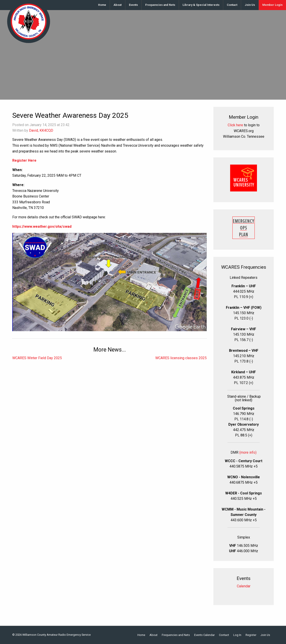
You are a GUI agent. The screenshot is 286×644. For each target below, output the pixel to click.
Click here (235, 125)
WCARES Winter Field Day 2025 (37, 358)
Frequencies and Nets (160, 5)
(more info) (248, 452)
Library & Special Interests (201, 5)
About (118, 5)
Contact (232, 5)
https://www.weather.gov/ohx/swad (42, 226)
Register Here (24, 160)
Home (102, 5)
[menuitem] (102, 5)
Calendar (244, 586)
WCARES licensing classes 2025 (181, 358)
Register (251, 635)
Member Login (272, 5)
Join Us (250, 5)
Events (133, 5)
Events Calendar (204, 635)
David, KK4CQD (41, 130)
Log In (237, 635)
